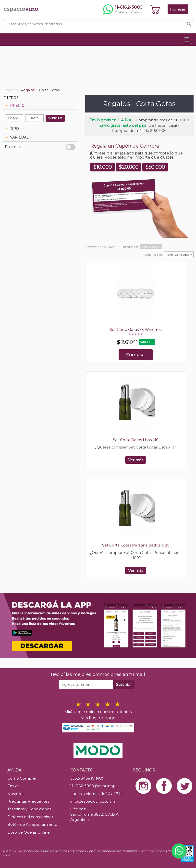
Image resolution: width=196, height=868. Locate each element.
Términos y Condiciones (29, 809)
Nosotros (16, 794)
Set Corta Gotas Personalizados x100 (136, 545)
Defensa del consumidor (30, 817)
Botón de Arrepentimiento (32, 824)
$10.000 (102, 167)
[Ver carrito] (155, 9)
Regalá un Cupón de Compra (125, 146)
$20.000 (129, 167)
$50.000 (155, 167)
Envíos (13, 786)
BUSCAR (55, 118)
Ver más (136, 460)
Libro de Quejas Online (29, 832)
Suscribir (124, 684)
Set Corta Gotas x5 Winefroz (136, 329)
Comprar (136, 355)
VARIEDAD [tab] (17, 137)
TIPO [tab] (12, 129)
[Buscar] (189, 24)
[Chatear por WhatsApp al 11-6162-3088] (123, 9)
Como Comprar (22, 778)
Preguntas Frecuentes (28, 801)
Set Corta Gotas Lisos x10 (136, 440)
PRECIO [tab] (14, 106)
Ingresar (178, 9)
